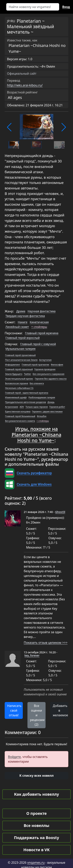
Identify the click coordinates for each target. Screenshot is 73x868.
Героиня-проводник (45, 369)
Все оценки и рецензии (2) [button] (37, 715)
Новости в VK (36, 850)
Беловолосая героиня (17, 383)
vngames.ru (36, 863)
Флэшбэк (42, 416)
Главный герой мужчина (42, 333)
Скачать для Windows (34, 484)
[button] (9, 127)
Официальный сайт (22, 74)
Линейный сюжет (17, 327)
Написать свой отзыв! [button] (14, 710)
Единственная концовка (18, 411)
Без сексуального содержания (49, 374)
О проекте (36, 813)
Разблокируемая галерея (42, 397)
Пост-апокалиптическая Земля (21, 360)
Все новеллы (37, 825)
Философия (57, 365)
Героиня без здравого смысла (51, 379)
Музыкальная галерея (20, 349)
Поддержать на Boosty (37, 838)
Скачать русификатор (34, 473)
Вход (66, 7)
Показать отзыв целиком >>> (46, 643)
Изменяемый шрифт (16, 397)
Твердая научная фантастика (25, 316)
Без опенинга (37, 383)
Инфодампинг (13, 365)
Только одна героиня (37, 407)
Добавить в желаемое (60, 710)
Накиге (22, 322)
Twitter (28, 374)
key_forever (32, 655)
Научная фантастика (42, 311)
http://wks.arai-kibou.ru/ (25, 85)
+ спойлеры (39, 327)
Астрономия (12, 407)
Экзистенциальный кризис (19, 379)
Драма (21, 311)
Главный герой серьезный (19, 369)
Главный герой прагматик (35, 365)
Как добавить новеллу (36, 794)
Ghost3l (60, 512)
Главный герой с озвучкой (38, 344)
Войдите (14, 757)
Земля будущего (14, 374)
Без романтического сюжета (20, 421)
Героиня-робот (57, 407)
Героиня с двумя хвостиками (47, 411)
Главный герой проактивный (20, 355)
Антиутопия (45, 360)
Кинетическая (39, 322)
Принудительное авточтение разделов (26, 402)
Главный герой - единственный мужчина (27, 393)
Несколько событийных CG (19, 388)
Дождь (51, 402)
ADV (22, 407)
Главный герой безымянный (20, 416)
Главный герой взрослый (23, 338)
